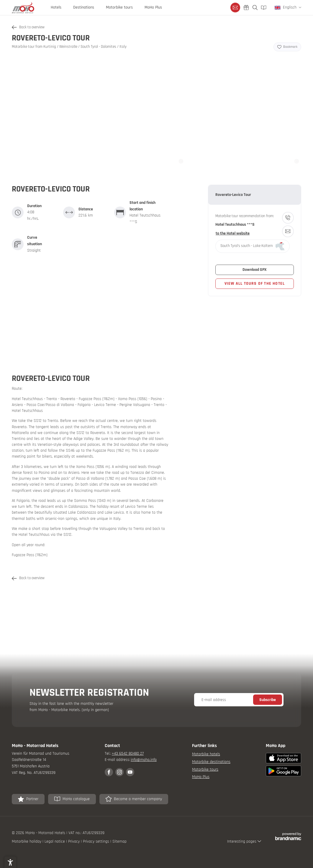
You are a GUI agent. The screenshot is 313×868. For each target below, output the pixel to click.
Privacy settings (97, 841)
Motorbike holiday (27, 841)
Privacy (74, 841)
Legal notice (55, 841)
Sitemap (119, 841)
